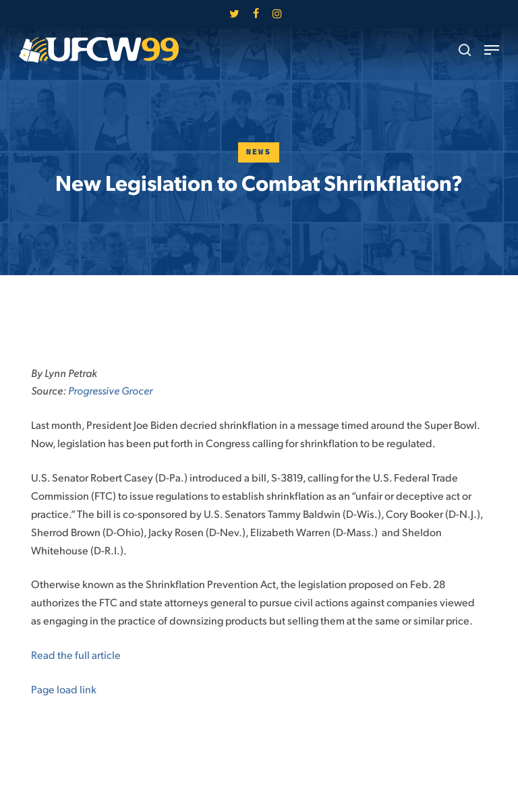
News (259, 152)
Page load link (64, 689)
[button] (492, 50)
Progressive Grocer (110, 390)
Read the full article (76, 655)
